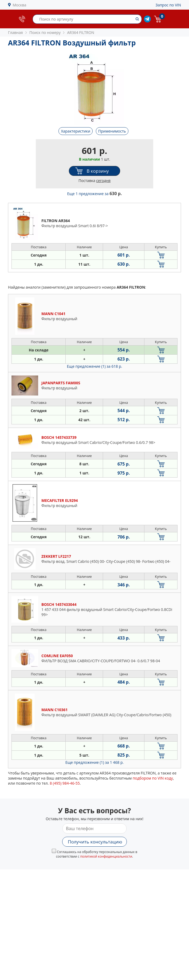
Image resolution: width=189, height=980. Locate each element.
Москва (20, 5)
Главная (15, 32)
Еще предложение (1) (95, 366)
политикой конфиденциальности (106, 856)
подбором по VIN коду (153, 778)
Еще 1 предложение (95, 194)
